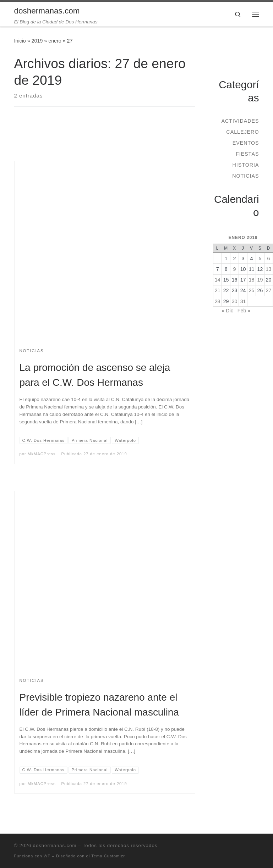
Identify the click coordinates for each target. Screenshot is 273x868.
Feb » (244, 311)
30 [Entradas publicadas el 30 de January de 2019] (235, 301)
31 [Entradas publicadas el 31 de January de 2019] (243, 301)
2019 (37, 41)
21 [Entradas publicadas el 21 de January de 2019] (218, 290)
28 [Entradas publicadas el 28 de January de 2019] (218, 301)
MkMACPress (42, 454)
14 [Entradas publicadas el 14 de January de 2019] (218, 280)
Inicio (20, 41)
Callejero (242, 132)
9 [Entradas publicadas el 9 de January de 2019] (235, 269)
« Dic (227, 311)
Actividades (240, 121)
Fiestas (247, 154)
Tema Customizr (108, 856)
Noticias (245, 176)
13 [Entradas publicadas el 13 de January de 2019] (269, 269)
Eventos (246, 143)
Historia (245, 165)
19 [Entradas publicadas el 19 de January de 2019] (260, 280)
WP (47, 856)
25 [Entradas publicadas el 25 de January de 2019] (252, 290)
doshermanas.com (55, 845)
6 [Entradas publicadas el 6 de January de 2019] (269, 258)
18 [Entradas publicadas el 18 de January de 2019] (252, 280)
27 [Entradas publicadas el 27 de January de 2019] (269, 290)
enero (55, 41)
